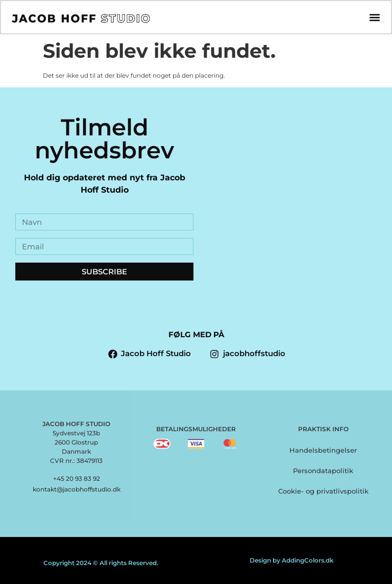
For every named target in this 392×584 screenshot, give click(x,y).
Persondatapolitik (323, 471)
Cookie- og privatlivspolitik (323, 491)
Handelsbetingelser (323, 450)
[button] (374, 18)
